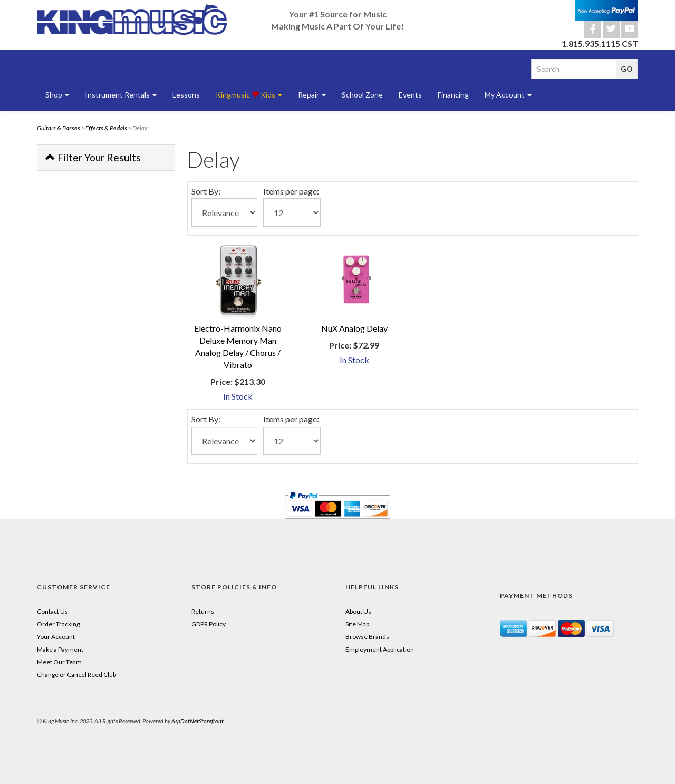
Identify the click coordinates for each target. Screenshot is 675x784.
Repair (312, 95)
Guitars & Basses (59, 128)
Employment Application (380, 649)
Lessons (186, 95)
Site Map (357, 624)
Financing (453, 95)
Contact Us (52, 611)
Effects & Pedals (106, 128)
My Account (508, 95)
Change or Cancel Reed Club (76, 675)
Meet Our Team (59, 662)
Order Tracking (58, 624)
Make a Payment (60, 649)
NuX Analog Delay (354, 328)
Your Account (56, 637)
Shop (57, 95)
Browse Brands (367, 637)
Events (410, 95)
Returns (203, 611)
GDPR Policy (209, 624)
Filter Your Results (93, 157)
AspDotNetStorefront (197, 721)
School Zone (362, 95)
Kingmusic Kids (249, 95)
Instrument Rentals (121, 95)
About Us (358, 611)
